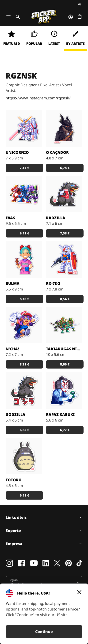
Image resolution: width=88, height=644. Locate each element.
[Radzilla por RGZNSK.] (64, 194)
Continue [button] (44, 632)
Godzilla (15, 414)
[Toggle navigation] (8, 17)
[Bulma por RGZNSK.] (24, 260)
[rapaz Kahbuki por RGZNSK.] (64, 391)
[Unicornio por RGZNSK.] (24, 128)
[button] (24, 168)
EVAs (10, 218)
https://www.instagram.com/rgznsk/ (38, 98)
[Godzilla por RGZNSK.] (24, 391)
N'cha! (12, 349)
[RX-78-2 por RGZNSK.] (64, 260)
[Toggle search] (17, 17)
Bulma (13, 283)
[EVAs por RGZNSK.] (24, 194)
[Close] (79, 592)
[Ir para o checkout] (80, 17)
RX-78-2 (53, 283)
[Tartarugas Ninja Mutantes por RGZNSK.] (64, 325)
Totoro (14, 480)
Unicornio (17, 152)
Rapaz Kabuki (60, 414)
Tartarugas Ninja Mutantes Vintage (64, 349)
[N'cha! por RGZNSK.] (24, 325)
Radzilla (56, 218)
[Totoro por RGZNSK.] (24, 456)
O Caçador (57, 152)
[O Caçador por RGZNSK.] (64, 128)
